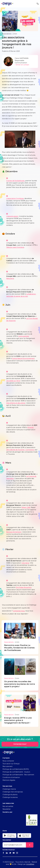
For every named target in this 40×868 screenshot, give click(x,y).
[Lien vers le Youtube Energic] (14, 853)
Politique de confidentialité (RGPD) (16, 769)
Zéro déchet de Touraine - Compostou (20, 450)
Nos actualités (8, 806)
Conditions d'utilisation (11, 778)
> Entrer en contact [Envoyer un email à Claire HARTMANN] (22, 65)
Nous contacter (8, 761)
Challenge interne (9, 789)
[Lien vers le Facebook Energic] (3, 853)
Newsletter (7, 809)
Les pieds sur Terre (13, 381)
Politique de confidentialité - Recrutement (18, 775)
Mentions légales (9, 780)
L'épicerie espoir (12, 216)
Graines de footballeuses (15, 181)
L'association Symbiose (15, 199)
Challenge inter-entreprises (13, 792)
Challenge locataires (10, 797)
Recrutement (8, 766)
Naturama (10, 279)
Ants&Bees (30, 864)
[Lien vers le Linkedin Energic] (7, 853)
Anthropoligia (24, 336)
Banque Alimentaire (14, 532)
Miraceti (31, 428)
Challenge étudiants (10, 795)
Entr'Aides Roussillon (24, 588)
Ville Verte (25, 563)
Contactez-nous (19, 611)
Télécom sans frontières (15, 247)
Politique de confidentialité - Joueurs (16, 772)
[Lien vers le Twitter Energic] (10, 853)
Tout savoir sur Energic (11, 764)
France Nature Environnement (23, 359)
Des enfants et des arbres (16, 403)
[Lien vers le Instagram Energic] (17, 853)
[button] (38, 4)
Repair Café (26, 508)
